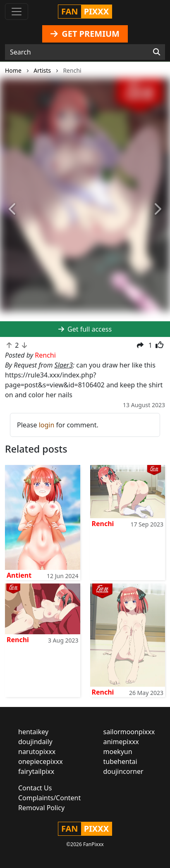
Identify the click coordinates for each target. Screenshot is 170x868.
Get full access (85, 329)
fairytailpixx (36, 771)
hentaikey (33, 732)
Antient (19, 575)
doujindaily (35, 742)
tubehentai (120, 761)
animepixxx (121, 742)
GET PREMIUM (85, 34)
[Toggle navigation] (17, 12)
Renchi (103, 524)
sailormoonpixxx (129, 732)
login (47, 425)
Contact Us (35, 788)
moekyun (118, 752)
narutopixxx (37, 752)
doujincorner (123, 771)
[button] (13, 210)
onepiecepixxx (41, 761)
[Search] (157, 52)
